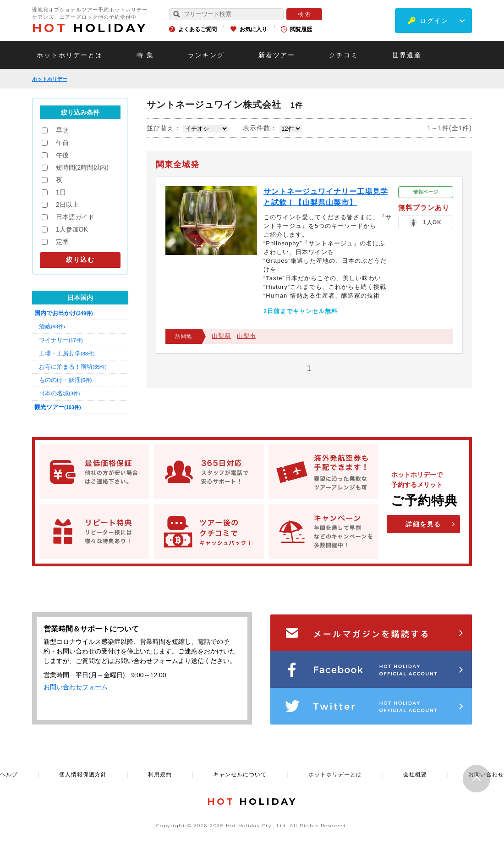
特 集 (145, 55)
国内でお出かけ (64, 313)
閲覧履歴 (301, 29)
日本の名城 (59, 393)
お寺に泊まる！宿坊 (73, 367)
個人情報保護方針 (83, 775)
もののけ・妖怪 (65, 380)
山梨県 (221, 336)
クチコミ (344, 55)
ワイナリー (61, 340)
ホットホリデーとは (70, 55)
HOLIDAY (90, 28)
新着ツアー (277, 55)
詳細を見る (423, 524)
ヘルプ (9, 775)
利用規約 (160, 775)
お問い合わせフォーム (76, 687)
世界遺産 (407, 55)
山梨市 (247, 336)
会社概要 (415, 775)
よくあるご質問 (197, 29)
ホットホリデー (50, 79)
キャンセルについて (240, 775)
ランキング (206, 55)
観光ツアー (58, 407)
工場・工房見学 (67, 353)
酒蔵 (52, 326)
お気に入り (253, 29)
